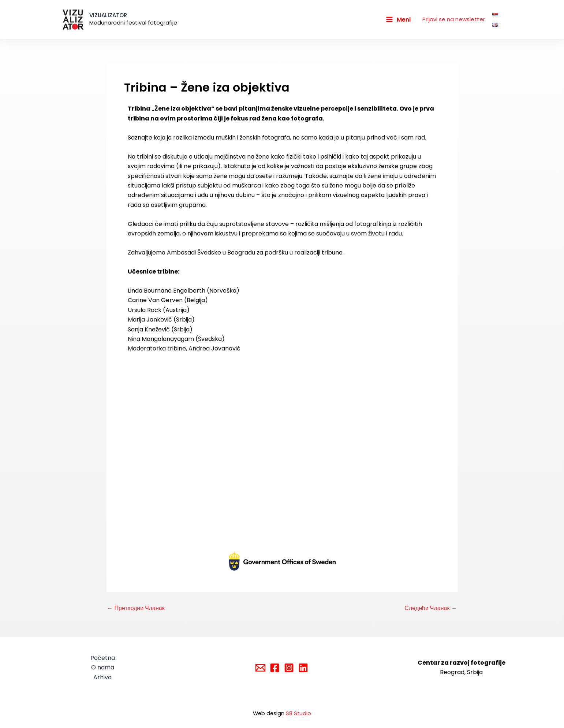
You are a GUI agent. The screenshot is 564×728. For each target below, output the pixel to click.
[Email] (260, 668)
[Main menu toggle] (398, 19)
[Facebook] (275, 668)
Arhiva (102, 677)
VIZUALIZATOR (108, 15)
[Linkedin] (303, 668)
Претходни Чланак (136, 608)
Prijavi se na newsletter (454, 19)
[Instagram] (289, 668)
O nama (103, 667)
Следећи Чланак (431, 608)
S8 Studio (298, 713)
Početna (103, 658)
